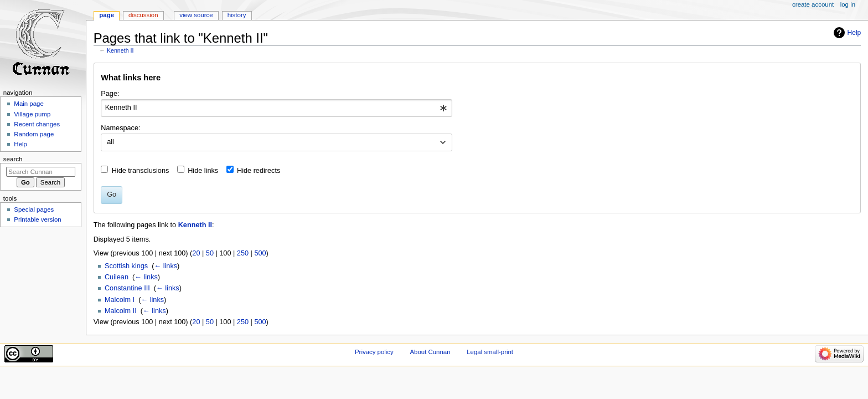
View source (196, 15)
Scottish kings (126, 266)
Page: (110, 94)
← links (166, 266)
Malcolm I (120, 300)
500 (260, 253)
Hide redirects (259, 171)
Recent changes (37, 124)
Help (854, 33)
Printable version (37, 219)
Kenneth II (120, 50)
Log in (848, 4)
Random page (34, 134)
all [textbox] (110, 142)
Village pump (32, 114)
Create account (813, 4)
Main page (29, 104)
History (237, 15)
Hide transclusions (141, 171)
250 (243, 253)
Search (13, 159)
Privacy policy (374, 352)
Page (107, 15)
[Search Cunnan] (41, 172)
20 (196, 253)
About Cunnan (430, 352)
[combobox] (277, 108)
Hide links (203, 171)
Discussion (143, 15)
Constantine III (127, 288)
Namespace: (120, 128)
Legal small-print (490, 352)
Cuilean (117, 277)
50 (210, 253)
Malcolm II (121, 311)
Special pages (34, 209)
